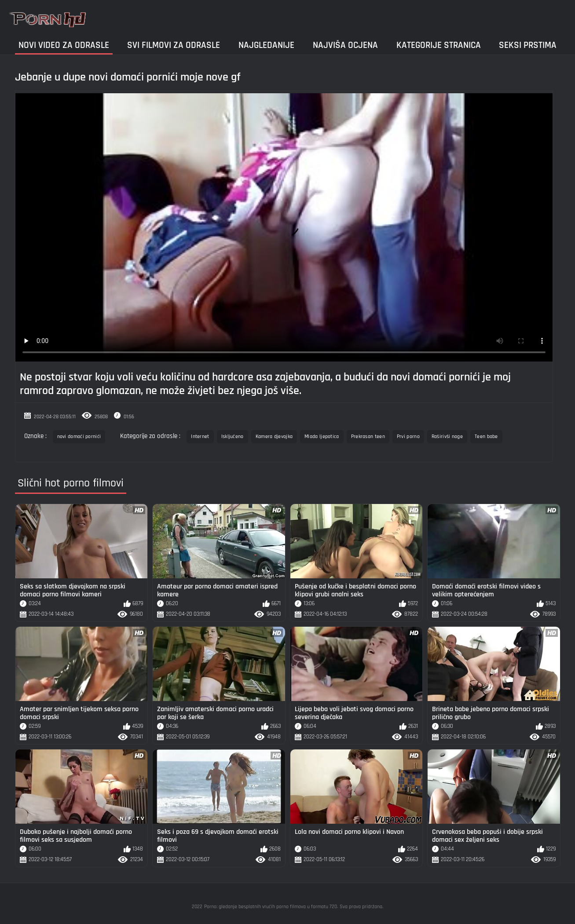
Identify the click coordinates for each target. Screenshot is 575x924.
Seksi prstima (528, 45)
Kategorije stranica (439, 45)
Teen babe (486, 436)
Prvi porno (408, 436)
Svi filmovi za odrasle (174, 45)
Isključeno (233, 436)
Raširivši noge (447, 436)
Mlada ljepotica (322, 436)
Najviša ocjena (345, 45)
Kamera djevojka (274, 436)
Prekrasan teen (368, 436)
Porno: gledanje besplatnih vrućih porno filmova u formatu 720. (271, 907)
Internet (200, 436)
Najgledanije (266, 45)
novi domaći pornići (79, 436)
